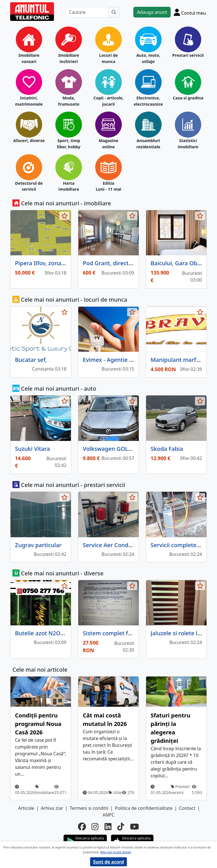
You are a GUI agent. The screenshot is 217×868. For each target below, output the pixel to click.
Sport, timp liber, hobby (69, 144)
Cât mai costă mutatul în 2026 (105, 720)
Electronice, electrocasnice (148, 101)
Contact (187, 808)
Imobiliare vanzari (29, 58)
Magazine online (108, 144)
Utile (115, 792)
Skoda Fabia (167, 449)
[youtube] (134, 826)
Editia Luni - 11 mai (108, 186)
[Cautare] (87, 12)
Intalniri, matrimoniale (29, 101)
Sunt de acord (108, 862)
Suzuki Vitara (32, 449)
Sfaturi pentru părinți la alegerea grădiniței (171, 728)
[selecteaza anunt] (64, 216)
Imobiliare (45, 790)
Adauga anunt (152, 12)
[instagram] (95, 826)
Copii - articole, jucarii (108, 101)
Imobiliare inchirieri (69, 58)
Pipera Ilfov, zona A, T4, (46, 263)
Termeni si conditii (89, 808)
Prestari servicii (188, 55)
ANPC (108, 815)
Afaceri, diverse (29, 141)
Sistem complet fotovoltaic (119, 633)
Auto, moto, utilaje (148, 58)
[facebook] (82, 826)
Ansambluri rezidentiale (148, 144)
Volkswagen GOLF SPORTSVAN (124, 449)
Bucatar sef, (31, 360)
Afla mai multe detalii (115, 852)
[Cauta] (114, 12)
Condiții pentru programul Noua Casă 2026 (38, 724)
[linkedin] (108, 826)
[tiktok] (121, 826)
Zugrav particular (38, 545)
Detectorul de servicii (29, 186)
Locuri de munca (108, 58)
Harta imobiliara (69, 186)
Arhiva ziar (52, 808)
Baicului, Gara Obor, (177, 263)
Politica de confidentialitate (144, 808)
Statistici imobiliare (188, 144)
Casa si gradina (188, 98)
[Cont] (190, 12)
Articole (26, 808)
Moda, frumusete (69, 101)
